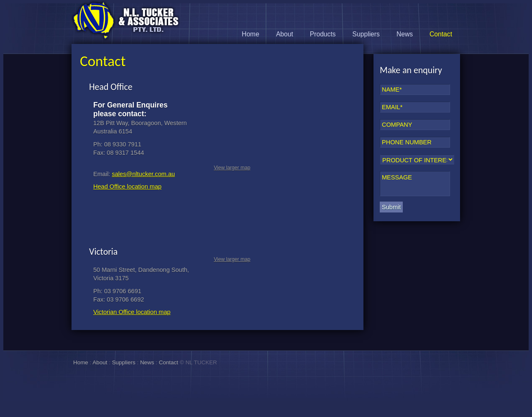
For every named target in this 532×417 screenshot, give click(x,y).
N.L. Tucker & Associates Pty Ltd (126, 20)
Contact (441, 34)
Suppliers (366, 34)
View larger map (232, 168)
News (405, 34)
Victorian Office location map (132, 312)
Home (251, 34)
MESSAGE (415, 184)
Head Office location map (127, 187)
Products (323, 34)
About (285, 34)
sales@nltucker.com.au (143, 174)
